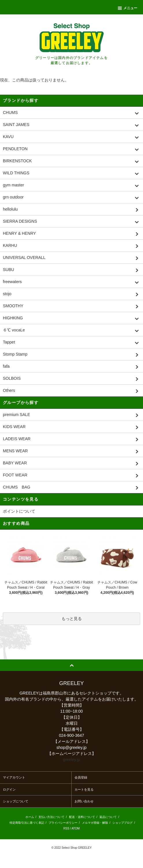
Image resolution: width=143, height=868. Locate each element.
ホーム (30, 817)
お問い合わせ (84, 801)
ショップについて (16, 801)
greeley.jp (72, 760)
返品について (108, 817)
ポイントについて (19, 511)
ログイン (9, 789)
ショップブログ (122, 823)
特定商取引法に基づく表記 (27, 823)
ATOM (76, 828)
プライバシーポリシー (63, 823)
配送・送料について (82, 817)
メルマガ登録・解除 (95, 823)
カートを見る (84, 789)
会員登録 (81, 777)
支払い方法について (51, 817)
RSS (66, 828)
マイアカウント (14, 777)
